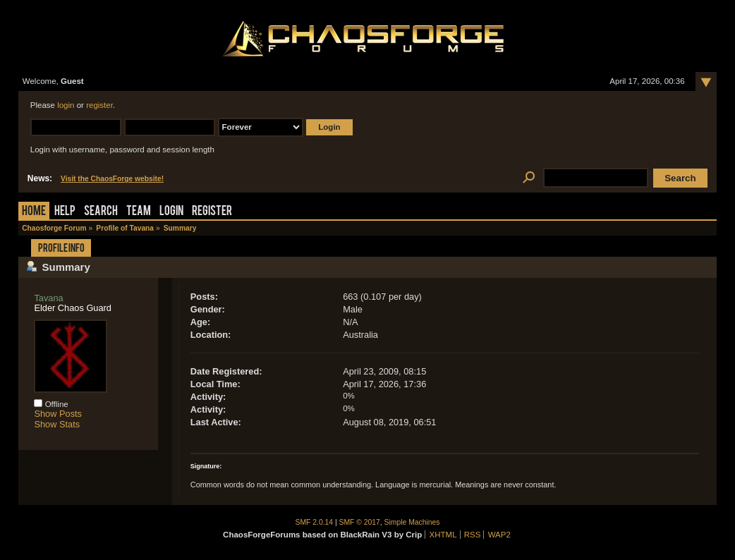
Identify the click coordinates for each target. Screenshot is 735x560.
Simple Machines (412, 522)
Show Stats (57, 424)
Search (101, 212)
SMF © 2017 (360, 522)
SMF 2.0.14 (315, 522)
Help (65, 212)
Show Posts (58, 414)
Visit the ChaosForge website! (112, 179)
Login (171, 212)
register (99, 105)
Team (139, 212)
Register (212, 212)
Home (34, 212)
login (66, 105)
